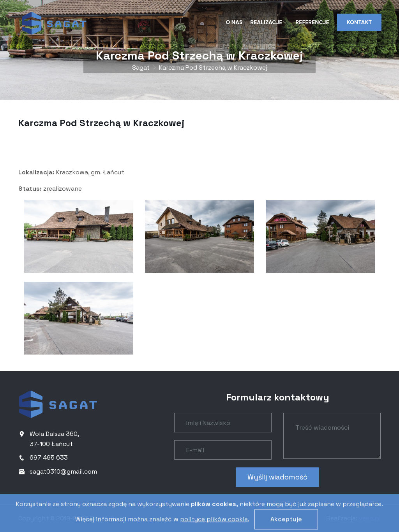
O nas (234, 22)
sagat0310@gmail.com (63, 471)
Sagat (141, 68)
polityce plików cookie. (215, 528)
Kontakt (359, 22)
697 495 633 (49, 457)
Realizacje (269, 22)
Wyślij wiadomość (277, 477)
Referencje (312, 22)
